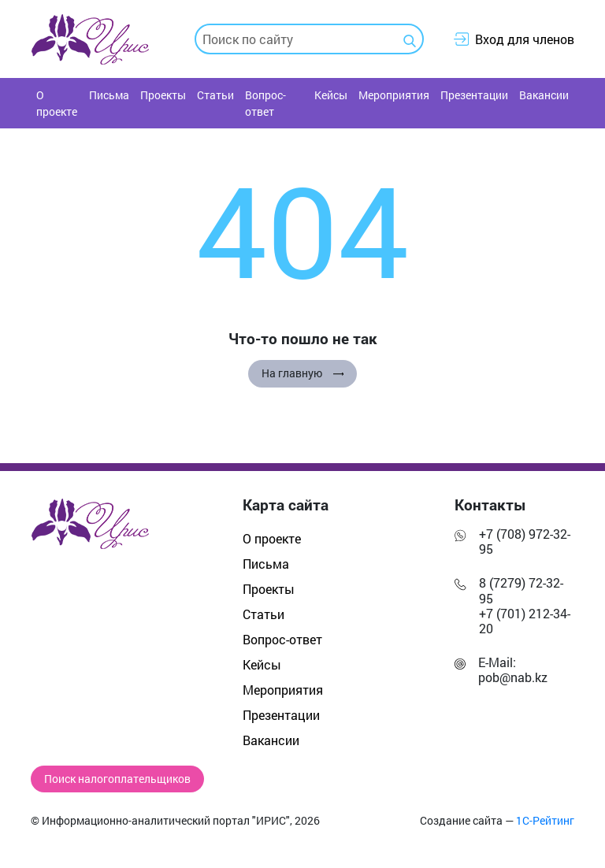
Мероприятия (394, 95)
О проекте (57, 103)
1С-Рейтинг (545, 821)
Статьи (215, 95)
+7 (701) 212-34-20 (525, 621)
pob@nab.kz (513, 677)
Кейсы (331, 95)
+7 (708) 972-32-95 (525, 541)
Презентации (474, 95)
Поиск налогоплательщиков (117, 779)
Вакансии (544, 95)
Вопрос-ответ (265, 103)
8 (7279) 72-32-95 (521, 590)
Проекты (163, 95)
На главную (302, 373)
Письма (109, 95)
